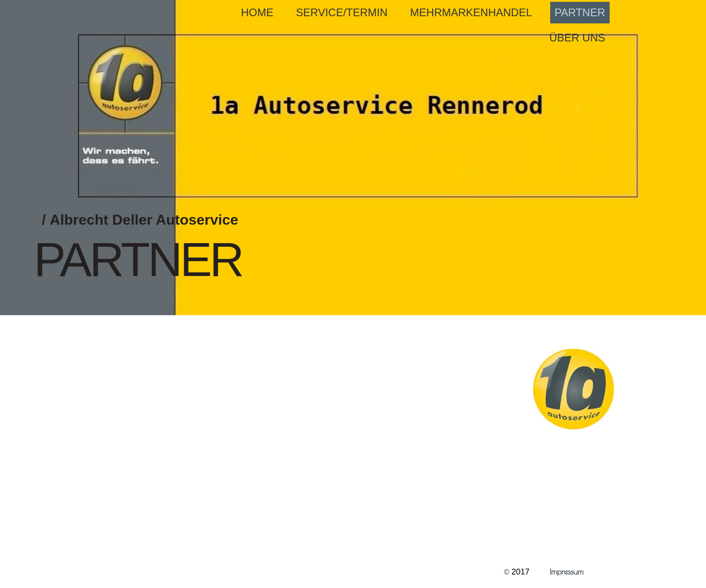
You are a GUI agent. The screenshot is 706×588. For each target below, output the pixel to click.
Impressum (568, 572)
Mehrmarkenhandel (471, 12)
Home (257, 12)
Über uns (577, 38)
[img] (353, 158)
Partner (580, 12)
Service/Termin (342, 12)
